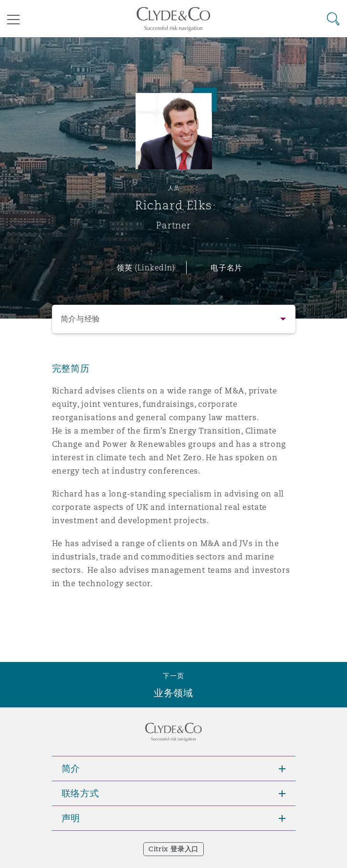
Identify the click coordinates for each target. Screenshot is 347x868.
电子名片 (226, 268)
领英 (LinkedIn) (146, 268)
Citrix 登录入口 (173, 849)
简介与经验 (81, 319)
